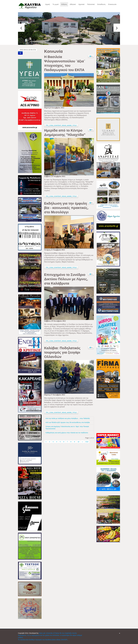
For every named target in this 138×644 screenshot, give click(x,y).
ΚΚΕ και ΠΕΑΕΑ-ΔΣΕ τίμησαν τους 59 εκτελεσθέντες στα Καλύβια (68, 422)
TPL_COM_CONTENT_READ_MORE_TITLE (61, 125)
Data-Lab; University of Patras (49, 633)
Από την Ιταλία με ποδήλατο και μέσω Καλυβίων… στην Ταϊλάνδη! (68, 418)
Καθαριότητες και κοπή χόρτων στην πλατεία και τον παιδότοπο (67, 433)
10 (78, 442)
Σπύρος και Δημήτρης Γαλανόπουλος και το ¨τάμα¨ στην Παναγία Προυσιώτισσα (67, 428)
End (87, 442)
